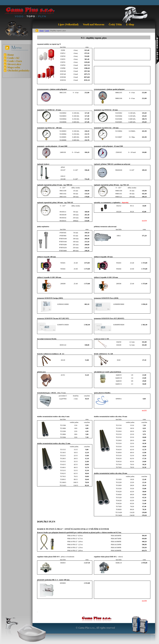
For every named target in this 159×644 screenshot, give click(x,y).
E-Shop (130, 24)
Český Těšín (115, 24)
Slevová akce (14, 64)
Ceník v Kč (13, 58)
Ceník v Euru (15, 61)
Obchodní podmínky (18, 71)
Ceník (47, 31)
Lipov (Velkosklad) (68, 24)
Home (42, 31)
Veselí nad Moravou (94, 24)
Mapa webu (14, 67)
